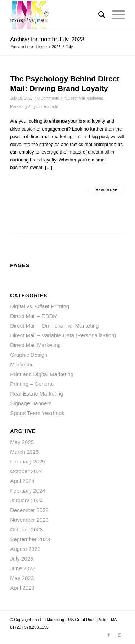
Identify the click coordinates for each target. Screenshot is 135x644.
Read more (107, 190)
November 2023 (29, 520)
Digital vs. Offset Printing (40, 306)
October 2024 (26, 471)
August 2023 (25, 549)
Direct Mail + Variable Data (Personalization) (63, 335)
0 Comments (48, 98)
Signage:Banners (31, 403)
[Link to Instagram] (120, 635)
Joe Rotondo (48, 106)
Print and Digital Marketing (42, 374)
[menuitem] (98, 15)
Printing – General (32, 384)
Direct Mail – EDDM (34, 316)
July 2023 (22, 559)
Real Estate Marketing (37, 394)
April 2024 (22, 481)
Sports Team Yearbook (37, 413)
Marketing (18, 106)
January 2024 (26, 500)
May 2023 (22, 578)
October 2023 (26, 529)
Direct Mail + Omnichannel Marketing (54, 326)
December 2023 (29, 510)
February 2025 (28, 462)
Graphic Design (29, 355)
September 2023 (30, 539)
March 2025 (24, 452)
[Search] (98, 15)
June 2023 (23, 568)
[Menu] (115, 15)
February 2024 (28, 491)
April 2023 (22, 588)
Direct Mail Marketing (85, 98)
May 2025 (22, 442)
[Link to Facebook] (109, 635)
